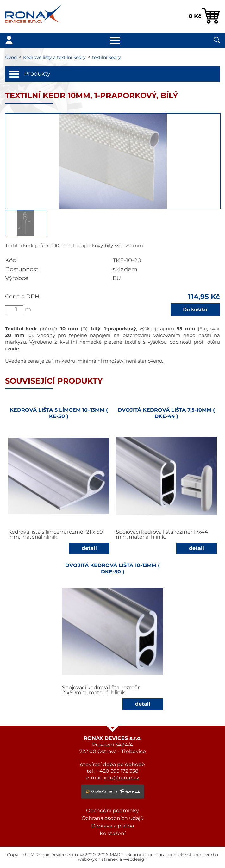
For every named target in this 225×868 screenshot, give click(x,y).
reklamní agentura (145, 855)
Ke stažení (113, 834)
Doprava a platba (113, 826)
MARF (116, 855)
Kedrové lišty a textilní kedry (54, 58)
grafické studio (184, 855)
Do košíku (195, 310)
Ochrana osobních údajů (113, 818)
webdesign (135, 859)
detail (89, 548)
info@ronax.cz (122, 778)
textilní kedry (106, 58)
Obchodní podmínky (113, 811)
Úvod (11, 58)
